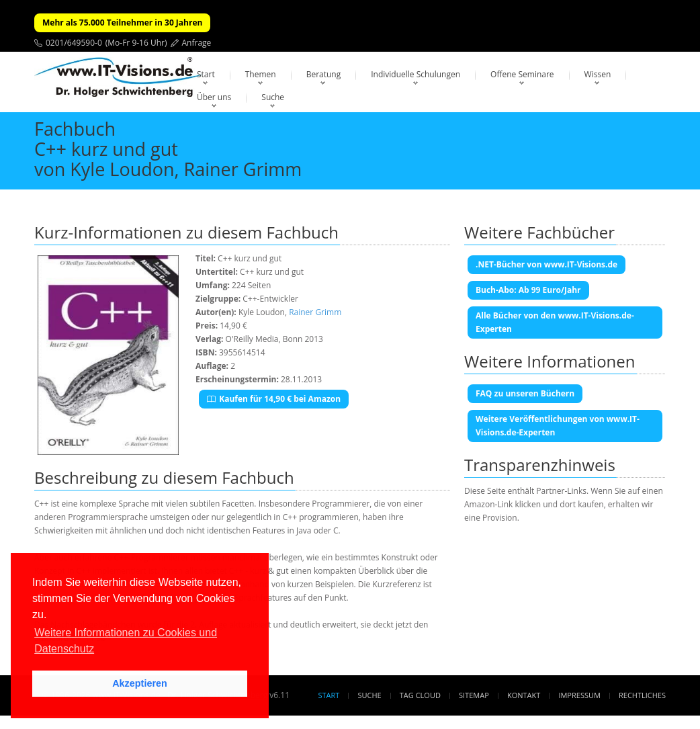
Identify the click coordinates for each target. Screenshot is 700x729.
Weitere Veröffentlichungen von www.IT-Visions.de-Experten (558, 426)
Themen (261, 74)
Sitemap (474, 695)
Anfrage (197, 43)
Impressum (579, 695)
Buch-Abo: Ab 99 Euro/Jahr (528, 290)
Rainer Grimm (315, 312)
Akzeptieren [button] (140, 683)
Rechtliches (642, 695)
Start (206, 74)
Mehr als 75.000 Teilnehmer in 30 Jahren (122, 23)
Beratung (324, 74)
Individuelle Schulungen (415, 74)
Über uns (214, 97)
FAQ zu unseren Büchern (525, 393)
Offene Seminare (522, 74)
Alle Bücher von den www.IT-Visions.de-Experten (555, 322)
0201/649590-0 (74, 43)
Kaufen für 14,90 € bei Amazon (274, 399)
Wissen (598, 74)
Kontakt (524, 695)
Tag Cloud (420, 695)
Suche (273, 97)
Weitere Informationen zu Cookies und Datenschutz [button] (126, 641)
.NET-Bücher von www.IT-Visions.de (546, 264)
